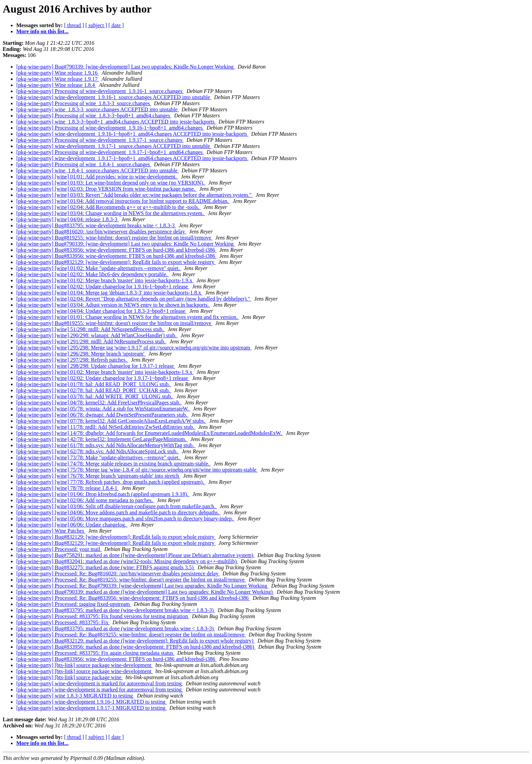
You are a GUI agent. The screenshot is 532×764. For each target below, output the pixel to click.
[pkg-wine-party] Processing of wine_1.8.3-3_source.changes (84, 103)
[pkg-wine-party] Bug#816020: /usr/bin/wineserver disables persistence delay (101, 232)
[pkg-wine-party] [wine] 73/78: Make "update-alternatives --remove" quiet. (99, 457)
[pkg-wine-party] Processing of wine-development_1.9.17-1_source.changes (100, 140)
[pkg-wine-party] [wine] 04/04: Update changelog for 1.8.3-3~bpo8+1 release (101, 311)
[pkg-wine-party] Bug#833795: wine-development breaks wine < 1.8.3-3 (96, 225)
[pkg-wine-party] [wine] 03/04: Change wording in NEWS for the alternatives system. (111, 213)
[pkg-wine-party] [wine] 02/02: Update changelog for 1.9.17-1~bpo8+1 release (103, 378)
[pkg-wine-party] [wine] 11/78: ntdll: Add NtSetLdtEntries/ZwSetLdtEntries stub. (106, 427)
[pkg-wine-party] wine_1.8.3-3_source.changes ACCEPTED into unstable (98, 109)
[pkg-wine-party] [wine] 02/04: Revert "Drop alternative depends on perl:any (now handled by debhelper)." (134, 299)
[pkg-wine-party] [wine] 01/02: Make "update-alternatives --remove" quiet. (99, 268)
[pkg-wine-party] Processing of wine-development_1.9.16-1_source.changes (100, 91)
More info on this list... (42, 31)
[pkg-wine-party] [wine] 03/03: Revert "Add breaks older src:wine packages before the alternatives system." (135, 195)
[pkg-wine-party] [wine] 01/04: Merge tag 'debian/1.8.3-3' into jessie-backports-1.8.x (109, 293)
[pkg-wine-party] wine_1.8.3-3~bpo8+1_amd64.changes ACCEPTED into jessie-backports (116, 122)
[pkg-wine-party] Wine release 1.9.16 (58, 73)
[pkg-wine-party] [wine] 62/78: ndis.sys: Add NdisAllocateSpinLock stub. (98, 451)
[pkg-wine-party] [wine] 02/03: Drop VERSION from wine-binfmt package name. (106, 189)
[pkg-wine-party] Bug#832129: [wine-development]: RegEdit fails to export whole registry (116, 262)
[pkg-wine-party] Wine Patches (51, 531)
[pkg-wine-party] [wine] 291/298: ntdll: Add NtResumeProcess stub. (92, 341)
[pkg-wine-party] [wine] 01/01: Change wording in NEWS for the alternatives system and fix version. (128, 317)
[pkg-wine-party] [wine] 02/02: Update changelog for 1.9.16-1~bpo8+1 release (103, 286)
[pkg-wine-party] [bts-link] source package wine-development (84, 665)
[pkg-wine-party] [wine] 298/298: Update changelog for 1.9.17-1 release (96, 366)
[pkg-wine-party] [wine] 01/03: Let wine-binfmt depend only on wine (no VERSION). (111, 183)
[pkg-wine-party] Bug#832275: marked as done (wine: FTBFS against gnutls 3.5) (106, 567)
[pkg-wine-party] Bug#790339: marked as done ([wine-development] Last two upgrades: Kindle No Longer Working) (145, 592)
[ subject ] (96, 25)
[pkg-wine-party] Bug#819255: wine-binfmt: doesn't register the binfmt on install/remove (114, 238)
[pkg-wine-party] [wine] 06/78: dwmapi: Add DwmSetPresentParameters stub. (102, 415)
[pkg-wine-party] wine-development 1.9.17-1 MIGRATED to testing (91, 708)
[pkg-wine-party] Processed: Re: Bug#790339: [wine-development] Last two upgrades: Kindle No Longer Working (142, 586)
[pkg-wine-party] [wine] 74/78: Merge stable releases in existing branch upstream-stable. (113, 464)
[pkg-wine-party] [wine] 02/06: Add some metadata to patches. (85, 500)
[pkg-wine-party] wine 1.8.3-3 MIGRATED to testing (75, 696)
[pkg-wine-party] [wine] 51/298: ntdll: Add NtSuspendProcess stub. (91, 329)
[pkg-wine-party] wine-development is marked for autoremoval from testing (100, 683)
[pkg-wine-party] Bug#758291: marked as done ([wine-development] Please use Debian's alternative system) (136, 555)
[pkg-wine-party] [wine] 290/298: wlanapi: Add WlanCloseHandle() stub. (97, 335)
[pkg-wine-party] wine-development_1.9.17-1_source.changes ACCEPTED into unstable (114, 146)
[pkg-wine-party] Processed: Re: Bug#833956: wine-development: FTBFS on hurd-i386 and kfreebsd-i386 (133, 598)
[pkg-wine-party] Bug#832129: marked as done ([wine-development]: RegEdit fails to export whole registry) (136, 641)
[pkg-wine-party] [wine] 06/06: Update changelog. (72, 525)
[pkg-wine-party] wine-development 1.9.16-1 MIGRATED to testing (91, 702)
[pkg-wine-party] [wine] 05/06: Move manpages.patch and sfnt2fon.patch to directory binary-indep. (125, 519)
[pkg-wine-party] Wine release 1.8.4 (56, 85)
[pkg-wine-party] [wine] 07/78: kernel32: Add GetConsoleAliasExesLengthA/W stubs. (111, 421)
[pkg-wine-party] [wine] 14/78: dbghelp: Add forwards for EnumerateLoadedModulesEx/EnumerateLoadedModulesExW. (150, 433)
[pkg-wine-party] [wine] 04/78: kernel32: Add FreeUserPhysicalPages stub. (99, 403)
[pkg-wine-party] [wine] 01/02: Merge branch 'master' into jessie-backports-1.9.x (105, 280)
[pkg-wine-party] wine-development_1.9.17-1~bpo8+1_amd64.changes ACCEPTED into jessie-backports (132, 158)
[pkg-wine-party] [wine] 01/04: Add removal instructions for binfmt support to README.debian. (123, 201)
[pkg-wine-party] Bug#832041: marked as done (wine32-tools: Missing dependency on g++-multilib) (127, 561)
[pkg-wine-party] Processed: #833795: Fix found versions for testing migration (103, 616)
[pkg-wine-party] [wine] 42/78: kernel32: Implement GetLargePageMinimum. (102, 439)
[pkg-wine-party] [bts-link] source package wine (70, 677)
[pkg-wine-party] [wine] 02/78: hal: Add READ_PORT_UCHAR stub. (94, 390)
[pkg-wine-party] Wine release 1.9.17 (58, 79)
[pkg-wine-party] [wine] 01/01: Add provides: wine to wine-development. (97, 177)
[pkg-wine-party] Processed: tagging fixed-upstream (74, 604)
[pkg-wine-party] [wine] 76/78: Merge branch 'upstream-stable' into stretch (98, 476)
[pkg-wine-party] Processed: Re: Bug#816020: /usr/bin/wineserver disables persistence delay (118, 574)
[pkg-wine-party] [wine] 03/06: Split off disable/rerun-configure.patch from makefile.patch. (117, 506)
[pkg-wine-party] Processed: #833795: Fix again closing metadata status (96, 653)
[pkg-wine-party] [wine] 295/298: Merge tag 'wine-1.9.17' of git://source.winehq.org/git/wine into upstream (134, 348)
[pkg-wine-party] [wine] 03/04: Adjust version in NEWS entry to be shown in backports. (113, 305)
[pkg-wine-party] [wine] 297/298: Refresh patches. (72, 360)
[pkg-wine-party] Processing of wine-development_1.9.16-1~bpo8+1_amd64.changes (110, 128)
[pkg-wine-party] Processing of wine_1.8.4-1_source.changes (84, 164)
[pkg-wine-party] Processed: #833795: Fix (63, 622)
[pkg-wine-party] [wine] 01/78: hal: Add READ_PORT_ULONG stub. (94, 384)
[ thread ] (74, 25)
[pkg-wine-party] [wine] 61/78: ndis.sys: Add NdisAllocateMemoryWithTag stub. (106, 445)
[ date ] (116, 25)
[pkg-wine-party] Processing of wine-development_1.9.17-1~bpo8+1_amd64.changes (110, 152)
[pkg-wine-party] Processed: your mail (59, 549)
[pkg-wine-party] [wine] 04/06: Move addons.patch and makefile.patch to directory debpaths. (118, 512)
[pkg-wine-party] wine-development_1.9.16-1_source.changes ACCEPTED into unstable (114, 97)
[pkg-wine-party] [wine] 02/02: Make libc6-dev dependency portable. (93, 274)
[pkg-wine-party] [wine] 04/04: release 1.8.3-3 (68, 219)
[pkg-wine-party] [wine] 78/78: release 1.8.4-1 (68, 488)
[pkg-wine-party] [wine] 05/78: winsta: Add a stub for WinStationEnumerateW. (103, 409)
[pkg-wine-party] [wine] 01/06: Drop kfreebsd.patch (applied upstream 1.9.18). (103, 494)
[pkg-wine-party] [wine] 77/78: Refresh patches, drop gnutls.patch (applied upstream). (111, 482)
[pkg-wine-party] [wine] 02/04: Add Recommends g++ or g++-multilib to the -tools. (109, 207)
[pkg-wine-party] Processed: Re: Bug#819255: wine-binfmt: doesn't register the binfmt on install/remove (131, 580)
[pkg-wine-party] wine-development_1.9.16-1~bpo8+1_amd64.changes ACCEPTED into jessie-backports (132, 134)
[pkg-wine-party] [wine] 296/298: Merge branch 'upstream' (81, 354)
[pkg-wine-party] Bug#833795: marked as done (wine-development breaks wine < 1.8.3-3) (116, 610)
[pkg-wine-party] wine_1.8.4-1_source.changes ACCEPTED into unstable (98, 170)
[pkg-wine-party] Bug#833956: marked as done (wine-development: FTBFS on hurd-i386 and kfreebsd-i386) (136, 647)
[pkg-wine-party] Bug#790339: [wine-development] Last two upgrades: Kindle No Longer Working (126, 67)
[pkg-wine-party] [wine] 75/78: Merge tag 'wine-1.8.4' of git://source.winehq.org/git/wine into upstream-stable (137, 470)
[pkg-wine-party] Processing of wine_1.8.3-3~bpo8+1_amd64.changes (94, 116)
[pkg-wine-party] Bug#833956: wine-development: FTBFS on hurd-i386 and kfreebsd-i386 (116, 250)
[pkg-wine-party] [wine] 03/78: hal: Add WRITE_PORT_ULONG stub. (95, 396)
